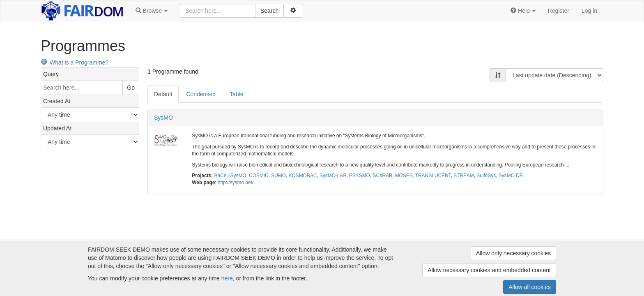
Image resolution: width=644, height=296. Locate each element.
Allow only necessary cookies (513, 253)
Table (236, 94)
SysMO (163, 118)
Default (163, 94)
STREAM (464, 176)
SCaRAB (382, 176)
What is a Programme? (75, 62)
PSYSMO (360, 176)
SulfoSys (486, 176)
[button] (152, 11)
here (227, 278)
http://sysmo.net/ (236, 183)
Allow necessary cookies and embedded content (489, 270)
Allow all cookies (530, 287)
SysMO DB (511, 176)
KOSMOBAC (303, 176)
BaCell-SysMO (230, 176)
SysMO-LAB (333, 176)
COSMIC (259, 176)
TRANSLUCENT (433, 176)
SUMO (278, 176)
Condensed (201, 94)
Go (131, 88)
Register (559, 11)
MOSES (404, 176)
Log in (589, 11)
